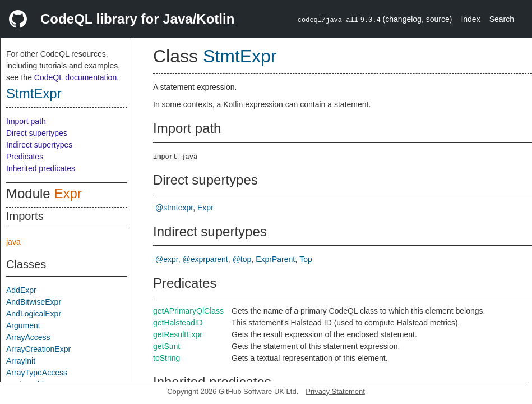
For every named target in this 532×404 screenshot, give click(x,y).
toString (166, 358)
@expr (167, 259)
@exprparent (205, 259)
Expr (68, 193)
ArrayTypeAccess (37, 373)
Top (306, 259)
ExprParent (275, 259)
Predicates (25, 157)
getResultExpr (178, 334)
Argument (23, 325)
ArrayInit (21, 361)
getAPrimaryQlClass (188, 311)
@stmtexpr (174, 208)
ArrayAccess (28, 337)
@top (242, 259)
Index (470, 19)
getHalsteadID (178, 323)
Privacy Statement (335, 391)
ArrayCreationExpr (38, 349)
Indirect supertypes (39, 145)
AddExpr (21, 290)
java (13, 242)
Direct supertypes (37, 133)
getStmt (166, 346)
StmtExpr (34, 93)
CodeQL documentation (75, 77)
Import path (26, 121)
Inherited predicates (41, 168)
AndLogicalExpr (34, 314)
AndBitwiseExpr (34, 302)
